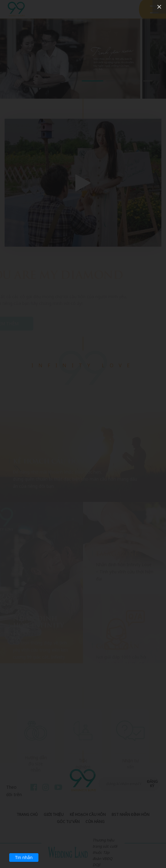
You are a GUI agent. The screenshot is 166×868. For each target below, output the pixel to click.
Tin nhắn (24, 857)
